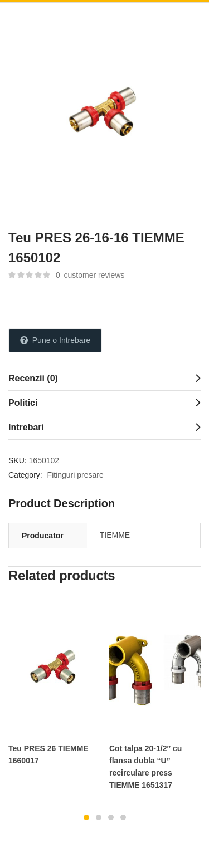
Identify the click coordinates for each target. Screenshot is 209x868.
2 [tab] (99, 817)
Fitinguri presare (76, 475)
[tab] (104, 378)
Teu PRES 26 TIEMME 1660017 (48, 754)
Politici (23, 403)
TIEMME (115, 535)
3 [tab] (111, 817)
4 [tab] (123, 817)
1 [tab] (86, 817)
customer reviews (90, 275)
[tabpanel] (54, 687)
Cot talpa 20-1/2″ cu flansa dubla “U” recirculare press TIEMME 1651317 (145, 767)
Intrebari (26, 427)
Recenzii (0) (33, 378)
